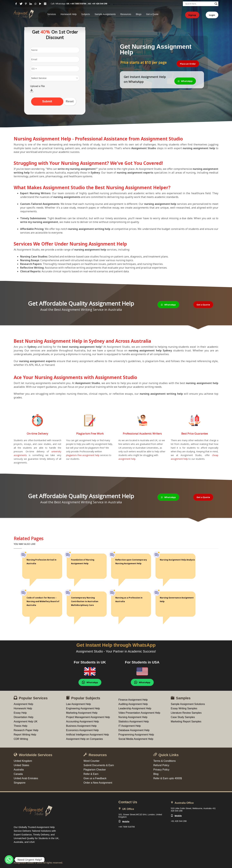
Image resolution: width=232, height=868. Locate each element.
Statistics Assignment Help (134, 722)
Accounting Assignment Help (82, 722)
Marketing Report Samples (186, 722)
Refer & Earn (91, 774)
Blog (156, 774)
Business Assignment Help (81, 726)
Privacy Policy (161, 770)
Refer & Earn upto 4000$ (168, 778)
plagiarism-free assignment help (83, 455)
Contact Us (128, 802)
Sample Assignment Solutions (188, 704)
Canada (18, 774)
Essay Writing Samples (184, 708)
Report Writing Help (25, 735)
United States (21, 765)
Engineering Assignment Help (83, 708)
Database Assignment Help (134, 730)
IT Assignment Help (130, 726)
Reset (70, 101)
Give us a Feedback (95, 778)
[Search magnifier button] (216, 4)
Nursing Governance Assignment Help (177, 600)
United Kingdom (23, 761)
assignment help (127, 459)
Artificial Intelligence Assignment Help (87, 735)
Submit (47, 101)
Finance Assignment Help (133, 700)
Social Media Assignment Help (136, 739)
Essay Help (20, 713)
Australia (19, 770)
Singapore (20, 783)
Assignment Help (23, 704)
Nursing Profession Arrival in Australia (41, 562)
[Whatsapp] (9, 860)
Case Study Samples (183, 717)
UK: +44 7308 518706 (76, 4)
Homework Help (23, 708)
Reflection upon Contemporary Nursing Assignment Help (131, 562)
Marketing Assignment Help (82, 713)
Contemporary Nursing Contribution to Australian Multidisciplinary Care (85, 601)
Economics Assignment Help (82, 730)
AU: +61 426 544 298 (98, 4)
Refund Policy (161, 765)
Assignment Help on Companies (85, 739)
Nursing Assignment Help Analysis (177, 560)
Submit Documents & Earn (99, 765)
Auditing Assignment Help (133, 704)
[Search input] (199, 4)
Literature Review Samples (186, 713)
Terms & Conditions (165, 761)
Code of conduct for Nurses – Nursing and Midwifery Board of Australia (43, 601)
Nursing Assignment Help (133, 717)
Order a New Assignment (98, 783)
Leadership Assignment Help (135, 708)
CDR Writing (21, 739)
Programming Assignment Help (136, 735)
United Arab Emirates (26, 778)
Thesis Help (20, 726)
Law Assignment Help (78, 704)
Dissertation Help (24, 717)
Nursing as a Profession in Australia (129, 600)
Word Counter (91, 761)
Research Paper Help (26, 730)
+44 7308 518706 (127, 827)
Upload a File (37, 86)
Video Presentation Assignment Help (139, 713)
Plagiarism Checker (95, 770)
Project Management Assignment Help (88, 717)
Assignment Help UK (26, 722)
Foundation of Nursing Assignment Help (83, 562)
